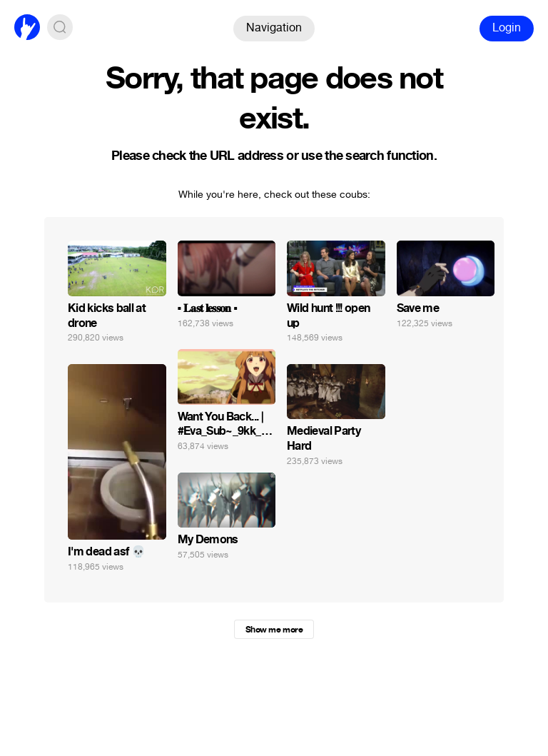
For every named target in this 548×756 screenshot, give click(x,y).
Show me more (274, 630)
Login (507, 27)
